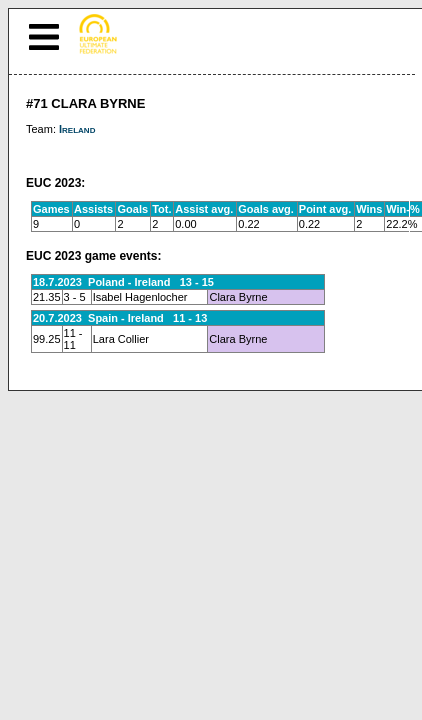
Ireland (77, 129)
